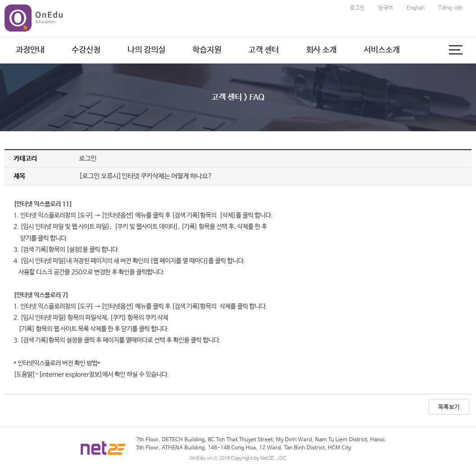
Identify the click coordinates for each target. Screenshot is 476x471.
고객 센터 (264, 50)
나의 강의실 (146, 50)
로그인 (357, 8)
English (416, 8)
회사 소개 (321, 50)
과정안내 (30, 50)
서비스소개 (382, 50)
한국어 (386, 8)
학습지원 (207, 50)
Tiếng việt (450, 8)
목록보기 (449, 407)
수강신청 (86, 50)
